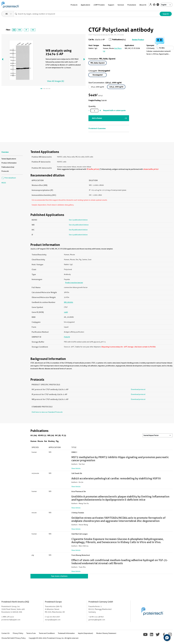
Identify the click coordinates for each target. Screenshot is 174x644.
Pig (57, 441)
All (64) (34, 435)
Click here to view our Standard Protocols (47, 412)
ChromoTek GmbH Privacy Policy (13, 638)
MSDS (4, 183)
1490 (66, 312)
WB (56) (51, 435)
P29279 (67, 337)
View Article (76, 468)
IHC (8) (58, 435)
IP (26, 30)
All (14, 30)
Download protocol (138, 389)
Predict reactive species (74, 283)
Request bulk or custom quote (114, 110)
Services (121, 5)
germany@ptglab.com (97, 620)
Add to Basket (97, 118)
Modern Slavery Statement (106, 633)
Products (74, 5)
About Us (143, 5)
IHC (33, 30)
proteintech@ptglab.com (11, 620)
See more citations (59, 576)
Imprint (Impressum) (85, 633)
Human (33, 441)
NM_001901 (69, 302)
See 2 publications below (78, 220)
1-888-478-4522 (8, 617)
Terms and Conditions (47, 633)
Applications (85, 5)
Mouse (40, 441)
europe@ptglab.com (53, 620)
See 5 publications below (78, 235)
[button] (167, 638)
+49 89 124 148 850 (96, 617)
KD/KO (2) (42, 435)
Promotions (132, 5)
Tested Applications (9, 159)
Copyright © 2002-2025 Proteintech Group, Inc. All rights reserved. (54, 638)
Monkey (51, 441)
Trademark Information (66, 633)
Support (111, 5)
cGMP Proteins (99, 5)
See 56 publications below (79, 225)
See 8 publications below (78, 230)
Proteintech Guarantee (97, 128)
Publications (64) (8, 167)
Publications (117, 40)
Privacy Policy (18, 633)
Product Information (9, 163)
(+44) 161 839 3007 (52, 617)
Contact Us (5, 633)
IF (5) (64, 435)
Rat (46, 441)
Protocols (5, 171)
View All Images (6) (56, 81)
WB (20, 30)
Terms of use (31, 633)
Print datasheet (9, 178)
